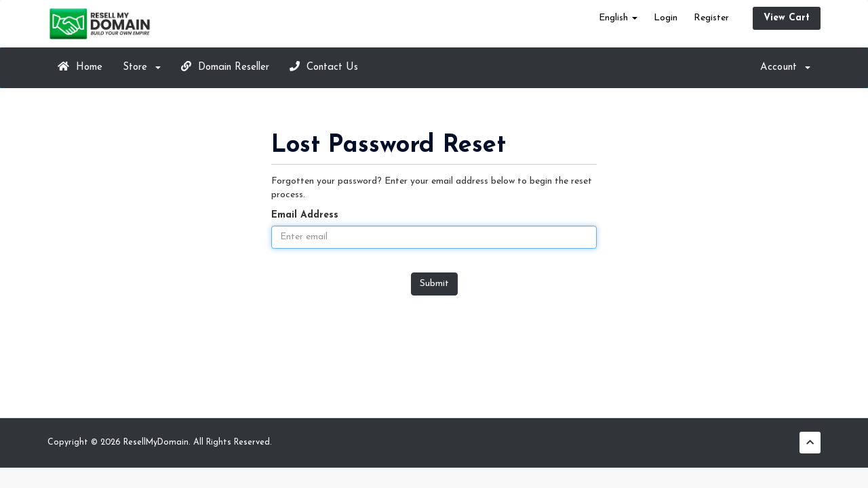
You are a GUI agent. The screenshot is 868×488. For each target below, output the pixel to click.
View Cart (787, 18)
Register (711, 18)
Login (666, 18)
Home (80, 67)
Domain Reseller (225, 67)
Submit (434, 284)
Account (785, 67)
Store (142, 67)
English (618, 18)
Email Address (305, 215)
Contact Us (324, 67)
